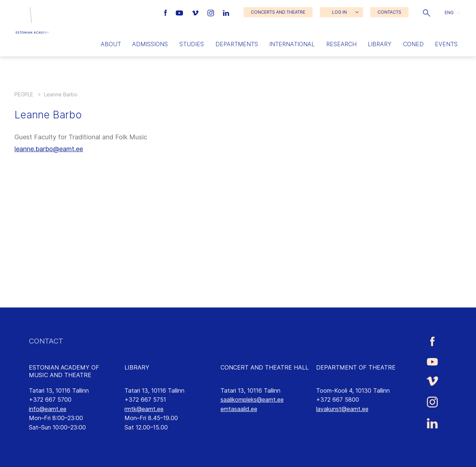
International (292, 44)
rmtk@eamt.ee (144, 409)
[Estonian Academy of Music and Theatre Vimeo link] (196, 12)
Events (446, 44)
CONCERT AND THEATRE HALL (265, 367)
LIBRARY (137, 367)
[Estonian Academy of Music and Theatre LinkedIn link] (226, 12)
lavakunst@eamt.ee (342, 409)
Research (341, 44)
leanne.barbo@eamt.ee (49, 149)
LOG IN (339, 12)
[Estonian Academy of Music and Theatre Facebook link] (167, 12)
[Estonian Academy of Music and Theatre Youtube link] (180, 12)
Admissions (150, 44)
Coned (413, 44)
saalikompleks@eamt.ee (252, 400)
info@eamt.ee (48, 409)
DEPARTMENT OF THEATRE (356, 367)
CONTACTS (389, 12)
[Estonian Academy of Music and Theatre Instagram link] (212, 12)
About (111, 44)
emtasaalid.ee (239, 409)
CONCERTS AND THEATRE (278, 12)
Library (380, 44)
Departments (237, 44)
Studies (192, 44)
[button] (427, 12)
